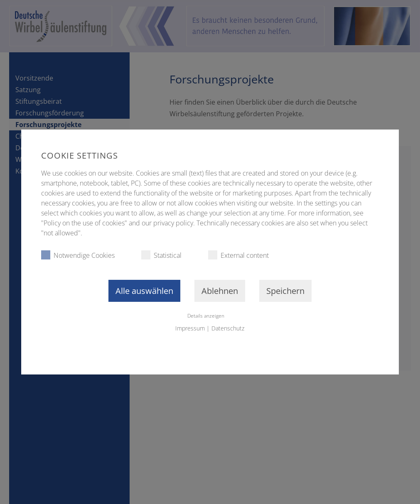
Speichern (285, 291)
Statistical (161, 255)
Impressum (190, 328)
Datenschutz (228, 328)
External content (238, 255)
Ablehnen (220, 291)
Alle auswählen (144, 291)
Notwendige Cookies (78, 255)
